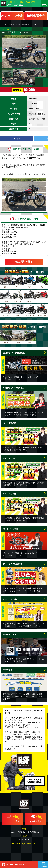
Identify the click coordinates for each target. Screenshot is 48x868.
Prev (5, 51)
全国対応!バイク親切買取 (14, 353)
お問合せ (43, 867)
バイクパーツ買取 (10, 529)
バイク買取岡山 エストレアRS (27, 25)
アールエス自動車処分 (12, 564)
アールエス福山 (15, 5)
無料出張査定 (36, 16)
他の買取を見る (24, 262)
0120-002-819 (15, 865)
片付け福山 (8, 670)
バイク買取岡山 (10, 458)
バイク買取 (12, 25)
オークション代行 (10, 599)
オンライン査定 (12, 16)
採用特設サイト (10, 635)
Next (43, 51)
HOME (4, 25)
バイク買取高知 (10, 494)
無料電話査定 (35, 821)
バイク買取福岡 (10, 423)
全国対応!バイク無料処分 (14, 388)
